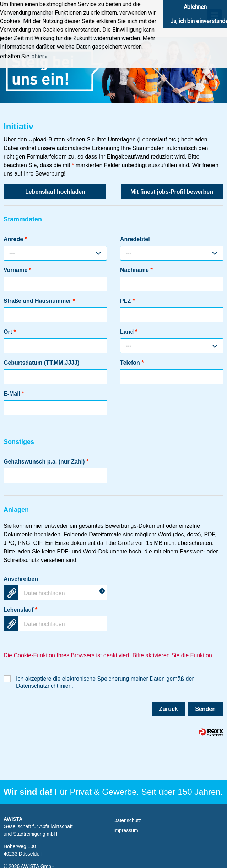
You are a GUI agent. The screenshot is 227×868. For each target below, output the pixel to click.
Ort (10, 332)
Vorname (17, 270)
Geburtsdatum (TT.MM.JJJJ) (41, 363)
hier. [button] (40, 56)
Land (129, 332)
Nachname (136, 270)
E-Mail (14, 394)
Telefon (132, 363)
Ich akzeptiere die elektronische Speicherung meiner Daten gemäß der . (105, 679)
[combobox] (55, 253)
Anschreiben (21, 579)
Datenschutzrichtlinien (44, 686)
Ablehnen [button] (195, 7)
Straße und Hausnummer (39, 301)
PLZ (127, 301)
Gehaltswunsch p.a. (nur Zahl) (46, 462)
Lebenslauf (20, 610)
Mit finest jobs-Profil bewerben (172, 192)
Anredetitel (135, 239)
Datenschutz (128, 820)
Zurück (168, 709)
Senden (205, 709)
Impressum (126, 830)
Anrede (15, 239)
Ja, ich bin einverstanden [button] (199, 21)
